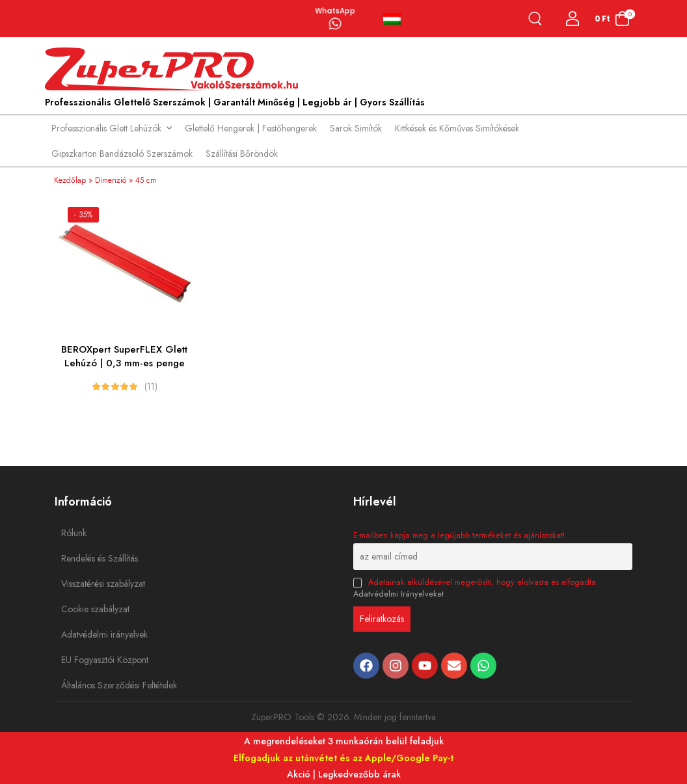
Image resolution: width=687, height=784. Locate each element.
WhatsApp (335, 9)
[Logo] (175, 70)
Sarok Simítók (356, 128)
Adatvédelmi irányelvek (90, 634)
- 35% (83, 215)
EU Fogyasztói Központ (90, 660)
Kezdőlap (70, 180)
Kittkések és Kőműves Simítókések (457, 128)
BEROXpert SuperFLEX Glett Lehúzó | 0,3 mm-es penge (124, 356)
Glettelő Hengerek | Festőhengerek (251, 128)
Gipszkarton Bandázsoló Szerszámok (122, 154)
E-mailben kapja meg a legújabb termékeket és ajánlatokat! (459, 535)
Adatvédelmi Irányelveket (398, 594)
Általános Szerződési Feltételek (90, 685)
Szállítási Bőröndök (242, 154)
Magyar (392, 19)
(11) (151, 386)
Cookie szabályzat (90, 609)
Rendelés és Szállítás (90, 558)
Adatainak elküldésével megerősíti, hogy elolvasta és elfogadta (475, 588)
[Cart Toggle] (612, 19)
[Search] (538, 19)
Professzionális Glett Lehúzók (106, 128)
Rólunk (74, 533)
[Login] (573, 19)
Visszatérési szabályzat (90, 584)
